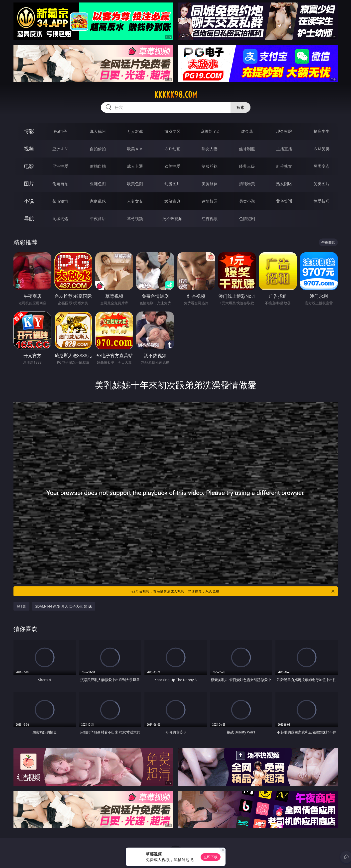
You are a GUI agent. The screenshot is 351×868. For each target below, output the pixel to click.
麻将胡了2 (210, 131)
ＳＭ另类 (322, 149)
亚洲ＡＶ (60, 149)
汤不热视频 (172, 219)
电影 (29, 166)
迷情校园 (210, 201)
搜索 (240, 107)
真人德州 (98, 131)
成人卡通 (135, 166)
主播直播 (284, 149)
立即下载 (211, 857)
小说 (29, 201)
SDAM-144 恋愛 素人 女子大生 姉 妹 (64, 606)
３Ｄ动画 (172, 149)
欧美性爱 (172, 166)
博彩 (29, 131)
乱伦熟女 (284, 166)
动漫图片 (172, 184)
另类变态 (322, 166)
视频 (29, 149)
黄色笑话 (284, 201)
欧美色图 (135, 184)
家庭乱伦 (98, 201)
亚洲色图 (98, 184)
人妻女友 (135, 201)
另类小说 (247, 201)
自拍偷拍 (98, 149)
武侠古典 (172, 201)
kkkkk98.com (176, 95)
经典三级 (247, 166)
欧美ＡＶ (135, 149)
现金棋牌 (284, 131)
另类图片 (322, 184)
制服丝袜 (210, 166)
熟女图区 (284, 184)
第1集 (21, 606)
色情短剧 (247, 219)
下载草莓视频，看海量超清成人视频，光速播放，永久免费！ (232, 591)
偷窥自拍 (60, 184)
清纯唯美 (247, 184)
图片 (29, 184)
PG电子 (60, 131)
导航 (29, 218)
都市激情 (60, 201)
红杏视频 (210, 219)
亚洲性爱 (60, 166)
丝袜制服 (247, 149)
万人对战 (135, 131)
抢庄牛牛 (322, 131)
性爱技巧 (322, 201)
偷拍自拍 (98, 166)
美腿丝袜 (210, 184)
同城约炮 (60, 219)
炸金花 (247, 131)
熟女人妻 (210, 149)
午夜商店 (98, 219)
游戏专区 (172, 131)
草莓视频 (135, 219)
